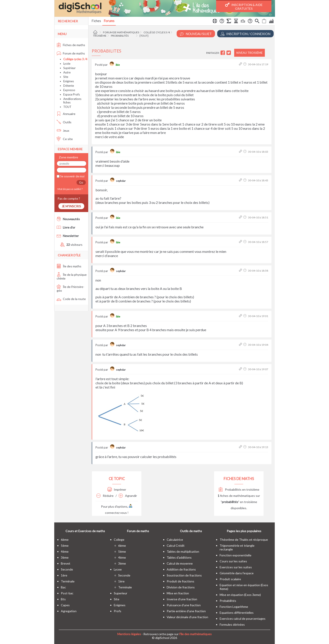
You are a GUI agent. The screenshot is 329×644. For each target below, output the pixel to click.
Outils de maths (191, 531)
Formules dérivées (232, 624)
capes (65, 605)
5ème (65, 545)
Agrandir (128, 496)
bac (63, 587)
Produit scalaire (230, 579)
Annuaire (66, 114)
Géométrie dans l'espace (237, 573)
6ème (65, 540)
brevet (66, 563)
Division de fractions (181, 587)
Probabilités (120, 36)
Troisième (100, 36)
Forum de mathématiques (121, 32)
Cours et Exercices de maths (85, 531)
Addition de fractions (181, 569)
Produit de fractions (180, 581)
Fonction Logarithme (234, 607)
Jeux (63, 130)
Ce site (65, 139)
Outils (64, 122)
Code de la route (71, 299)
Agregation (69, 611)
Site (66, 77)
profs (118, 611)
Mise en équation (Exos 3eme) (240, 595)
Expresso (69, 90)
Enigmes (69, 81)
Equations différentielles (237, 613)
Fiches (96, 21)
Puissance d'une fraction (184, 605)
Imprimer (117, 489)
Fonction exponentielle (236, 555)
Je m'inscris (71, 206)
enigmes (120, 605)
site (117, 599)
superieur (121, 593)
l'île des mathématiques (195, 634)
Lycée (67, 64)
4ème (65, 551)
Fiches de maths (71, 45)
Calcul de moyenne (180, 563)
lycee (118, 569)
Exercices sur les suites (236, 567)
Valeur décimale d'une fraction (187, 617)
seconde (67, 569)
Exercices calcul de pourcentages (243, 619)
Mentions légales (129, 634)
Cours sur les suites (233, 561)
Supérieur (69, 68)
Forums (109, 21)
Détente (69, 86)
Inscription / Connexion (245, 34)
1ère (64, 575)
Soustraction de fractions (184, 575)
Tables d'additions (179, 557)
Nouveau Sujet (196, 34)
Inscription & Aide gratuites (244, 6)
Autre (67, 72)
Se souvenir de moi (72, 176)
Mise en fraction (178, 593)
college (119, 540)
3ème (65, 557)
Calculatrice (175, 540)
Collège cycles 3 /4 (157, 32)
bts (63, 599)
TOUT (67, 107)
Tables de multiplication (183, 551)
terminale (68, 581)
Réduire (105, 496)
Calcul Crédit (176, 545)
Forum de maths (71, 53)
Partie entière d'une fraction (186, 611)
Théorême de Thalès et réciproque (244, 540)
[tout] (144, 36)
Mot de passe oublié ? (70, 189)
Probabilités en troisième (239, 489)
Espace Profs (72, 94)
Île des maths (69, 266)
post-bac (67, 593)
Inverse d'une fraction (182, 599)
